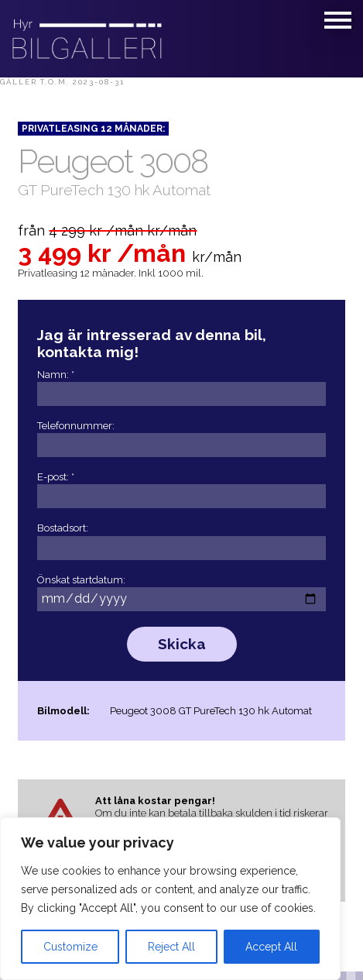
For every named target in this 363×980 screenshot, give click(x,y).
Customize (70, 947)
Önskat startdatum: (181, 590)
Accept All (271, 947)
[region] (170, 899)
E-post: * (181, 487)
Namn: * (181, 385)
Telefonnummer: (181, 436)
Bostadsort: (181, 538)
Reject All (171, 947)
